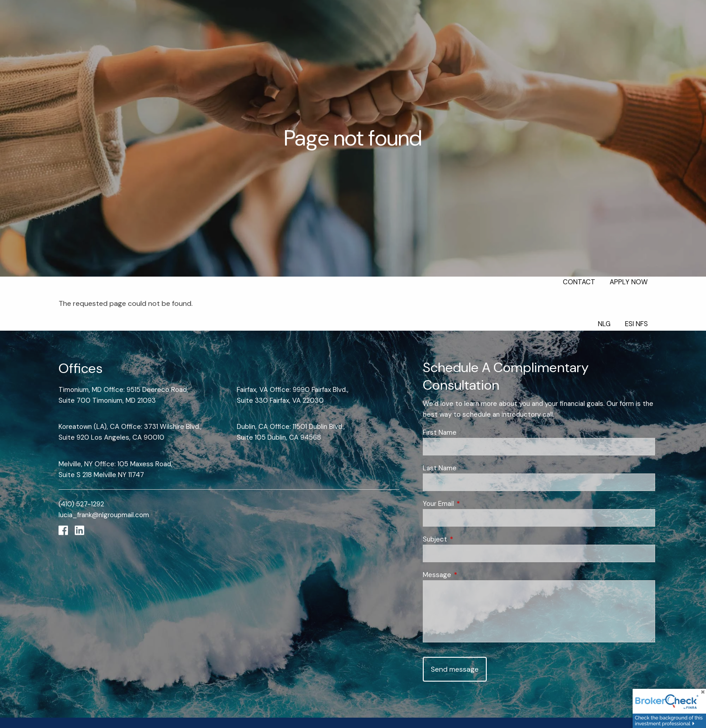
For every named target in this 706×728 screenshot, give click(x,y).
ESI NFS (636, 324)
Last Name (440, 468)
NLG (604, 324)
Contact (579, 282)
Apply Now (629, 282)
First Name (440, 432)
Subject (468, 539)
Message (470, 575)
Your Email (471, 504)
